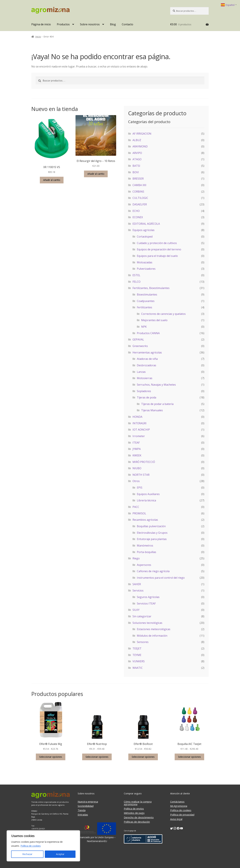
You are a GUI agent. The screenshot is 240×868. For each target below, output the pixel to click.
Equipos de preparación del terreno (159, 249)
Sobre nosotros (90, 24)
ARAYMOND (140, 146)
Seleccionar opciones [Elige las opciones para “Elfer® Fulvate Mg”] (51, 757)
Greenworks (140, 346)
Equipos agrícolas (143, 230)
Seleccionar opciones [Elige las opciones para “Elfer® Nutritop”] (97, 757)
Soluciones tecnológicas (147, 623)
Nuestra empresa (88, 802)
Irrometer (139, 436)
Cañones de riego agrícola (153, 571)
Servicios (138, 590)
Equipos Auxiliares (148, 494)
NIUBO (137, 468)
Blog (113, 24)
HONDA (137, 417)
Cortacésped (145, 237)
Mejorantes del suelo (154, 320)
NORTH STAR (141, 475)
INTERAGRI (139, 423)
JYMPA (137, 449)
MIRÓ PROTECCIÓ (144, 462)
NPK (144, 327)
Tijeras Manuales (152, 410)
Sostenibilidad (86, 806)
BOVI (136, 172)
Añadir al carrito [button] (52, 180)
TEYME (137, 655)
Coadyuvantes (146, 301)
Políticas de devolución (137, 822)
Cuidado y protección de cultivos (157, 243)
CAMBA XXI (139, 185)
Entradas (83, 815)
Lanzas (141, 372)
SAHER (137, 584)
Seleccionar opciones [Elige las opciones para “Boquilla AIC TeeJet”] (189, 757)
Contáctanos (177, 802)
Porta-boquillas (146, 552)
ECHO (136, 211)
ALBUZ (137, 140)
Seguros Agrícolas (148, 597)
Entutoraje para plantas (152, 539)
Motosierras (145, 378)
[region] (43, 846)
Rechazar (27, 854)
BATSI (136, 166)
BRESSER (138, 179)
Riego (136, 558)
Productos (63, 24)
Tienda (82, 810)
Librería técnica (146, 500)
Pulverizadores (146, 269)
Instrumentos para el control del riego (161, 578)
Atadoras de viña (147, 359)
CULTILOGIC (140, 198)
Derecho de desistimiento (139, 817)
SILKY (136, 610)
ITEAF (136, 443)
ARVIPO (137, 153)
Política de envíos (134, 809)
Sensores (143, 642)
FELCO (136, 282)
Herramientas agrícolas (147, 352)
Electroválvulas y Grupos (152, 533)
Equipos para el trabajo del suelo (157, 256)
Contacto (127, 24)
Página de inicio (41, 24)
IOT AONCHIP (141, 430)
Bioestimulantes (147, 294)
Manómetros (145, 546)
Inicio (38, 37)
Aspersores (144, 565)
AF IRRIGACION (142, 134)
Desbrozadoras (146, 365)
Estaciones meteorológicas (154, 629)
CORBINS (138, 192)
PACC (136, 507)
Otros (136, 481)
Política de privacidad (182, 815)
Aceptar (60, 854)
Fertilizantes (144, 307)
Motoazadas (145, 262)
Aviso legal (176, 819)
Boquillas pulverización (151, 526)
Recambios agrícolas (145, 520)
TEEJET (137, 648)
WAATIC (138, 668)
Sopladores (144, 391)
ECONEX (138, 217)
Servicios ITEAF (146, 603)
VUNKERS (139, 661)
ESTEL (136, 275)
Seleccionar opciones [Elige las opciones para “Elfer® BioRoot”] (143, 757)
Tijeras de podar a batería (157, 404)
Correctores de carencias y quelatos (163, 314)
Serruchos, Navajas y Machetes (156, 385)
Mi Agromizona (179, 806)
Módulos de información (152, 636)
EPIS (140, 488)
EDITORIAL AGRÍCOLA (146, 224)
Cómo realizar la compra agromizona (138, 803)
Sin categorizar (142, 616)
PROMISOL (139, 513)
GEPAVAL (138, 339)
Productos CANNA (148, 333)
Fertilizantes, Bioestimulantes (151, 288)
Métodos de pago (134, 813)
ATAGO (137, 159)
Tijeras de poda (146, 397)
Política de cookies (31, 846)
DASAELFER (140, 204)
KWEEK (137, 455)
